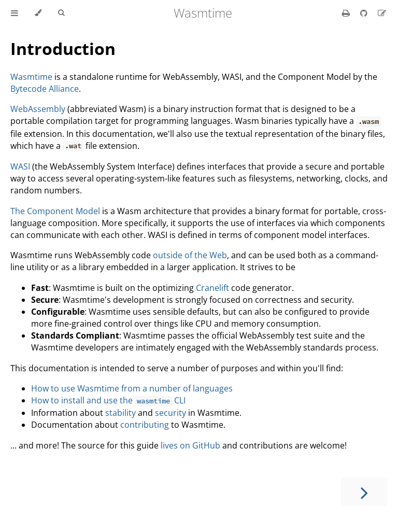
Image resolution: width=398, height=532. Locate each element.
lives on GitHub (190, 445)
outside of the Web (190, 255)
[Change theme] (38, 13)
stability (120, 413)
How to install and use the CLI (108, 400)
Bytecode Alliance (45, 89)
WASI (20, 166)
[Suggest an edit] (382, 13)
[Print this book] (347, 13)
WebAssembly (38, 109)
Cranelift (212, 288)
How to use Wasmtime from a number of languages (132, 388)
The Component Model (55, 211)
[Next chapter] (364, 492)
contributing (145, 425)
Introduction (63, 48)
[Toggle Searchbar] (61, 13)
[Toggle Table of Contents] (15, 13)
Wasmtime (31, 77)
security (170, 413)
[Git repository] (365, 13)
